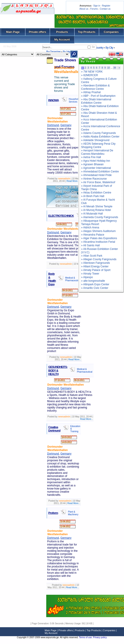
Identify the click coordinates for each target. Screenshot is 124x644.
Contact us (105, 9)
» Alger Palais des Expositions (99, 238)
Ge (93, 47)
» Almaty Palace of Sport (96, 270)
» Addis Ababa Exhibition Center (100, 137)
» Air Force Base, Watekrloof (98, 182)
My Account (62, 40)
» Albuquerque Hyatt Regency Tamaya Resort (99, 222)
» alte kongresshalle (93, 281)
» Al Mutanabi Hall (92, 214)
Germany (66, 125)
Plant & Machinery (73, 513)
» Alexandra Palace (93, 235)
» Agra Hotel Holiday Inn (96, 161)
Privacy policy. (100, 637)
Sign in (97, 6)
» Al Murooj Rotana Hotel (96, 210)
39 (115, 68)
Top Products (86, 32)
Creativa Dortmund (54, 429)
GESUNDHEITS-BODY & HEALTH (58, 370)
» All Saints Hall (90, 245)
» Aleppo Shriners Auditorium (98, 231)
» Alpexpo (87, 277)
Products (62, 32)
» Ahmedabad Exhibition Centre (100, 172)
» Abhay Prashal (91, 92)
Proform (53, 513)
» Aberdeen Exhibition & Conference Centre (95, 87)
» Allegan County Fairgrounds (99, 259)
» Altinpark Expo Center (95, 284)
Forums (94, 9)
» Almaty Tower (90, 274)
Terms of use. (86, 637)
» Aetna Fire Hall (91, 157)
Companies (111, 32)
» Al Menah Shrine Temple (97, 206)
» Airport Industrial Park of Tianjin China (97, 188)
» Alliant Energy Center (95, 266)
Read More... (73, 181)
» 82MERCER (89, 75)
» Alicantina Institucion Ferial (98, 242)
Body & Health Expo (52, 279)
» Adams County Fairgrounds (98, 133)
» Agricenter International (96, 168)
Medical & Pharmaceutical (73, 279)
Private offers (38, 32)
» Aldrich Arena (90, 228)
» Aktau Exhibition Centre (96, 193)
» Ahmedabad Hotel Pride (96, 175)
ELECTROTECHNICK (61, 216)
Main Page (13, 32)
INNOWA (54, 100)
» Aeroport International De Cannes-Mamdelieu (97, 152)
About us (84, 9)
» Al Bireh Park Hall (93, 196)
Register (106, 6)
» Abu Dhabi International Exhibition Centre (96, 101)
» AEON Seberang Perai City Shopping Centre (98, 145)
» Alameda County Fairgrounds (100, 217)
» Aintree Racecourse (94, 179)
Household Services (74, 100)
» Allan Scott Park (92, 256)
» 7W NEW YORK (92, 72)
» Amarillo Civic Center (95, 288)
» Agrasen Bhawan (92, 164)
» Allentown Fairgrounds (96, 263)
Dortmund (53, 125)
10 (108, 68)
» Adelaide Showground (95, 140)
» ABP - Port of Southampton (98, 96)
